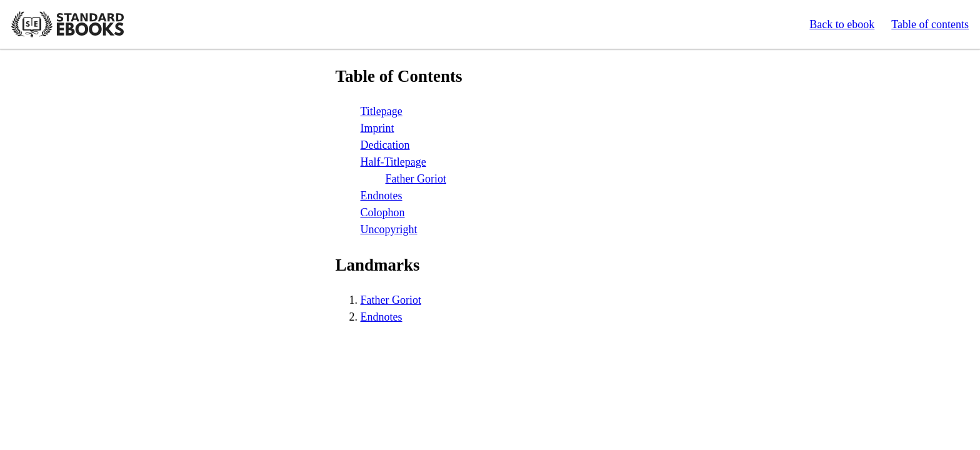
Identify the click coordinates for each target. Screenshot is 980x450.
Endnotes (382, 196)
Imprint (377, 128)
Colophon (383, 212)
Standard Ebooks (67, 24)
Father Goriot (416, 179)
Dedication (385, 145)
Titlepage (382, 111)
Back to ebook (842, 24)
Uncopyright (389, 229)
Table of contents (930, 24)
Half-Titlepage (393, 162)
